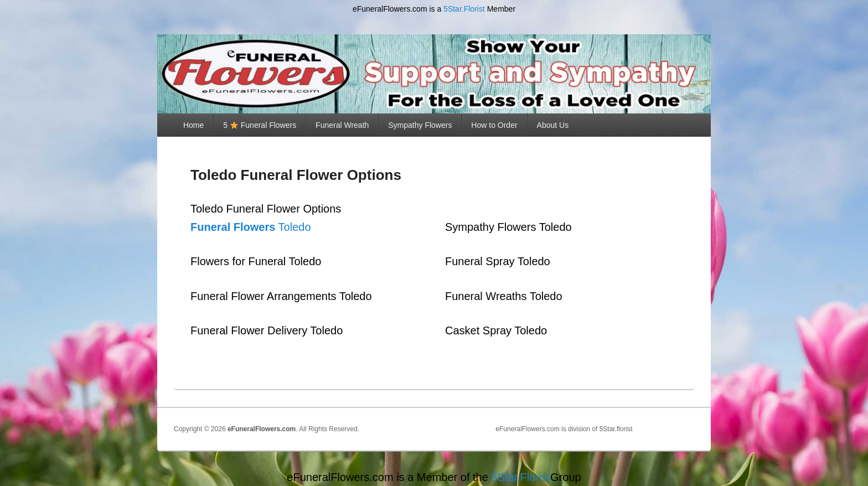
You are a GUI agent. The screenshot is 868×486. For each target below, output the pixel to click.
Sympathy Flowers (420, 125)
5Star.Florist (464, 9)
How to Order (494, 125)
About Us (553, 125)
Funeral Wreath (342, 125)
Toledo (251, 227)
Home (193, 125)
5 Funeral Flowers (260, 125)
